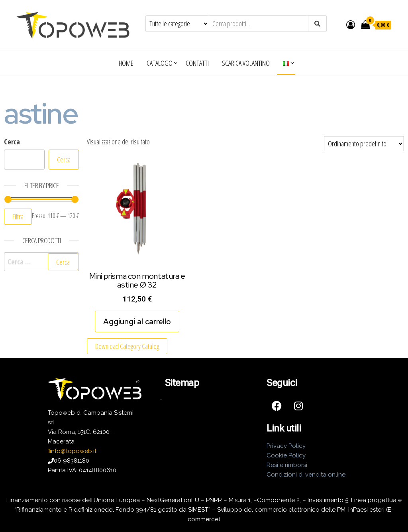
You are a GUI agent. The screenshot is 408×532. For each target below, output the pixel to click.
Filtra (18, 217)
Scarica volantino (246, 63)
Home (126, 63)
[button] (161, 402)
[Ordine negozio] (364, 144)
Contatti (197, 63)
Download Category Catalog (127, 346)
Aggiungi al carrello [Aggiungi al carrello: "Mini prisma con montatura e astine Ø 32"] (137, 321)
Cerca (12, 142)
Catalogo (160, 63)
